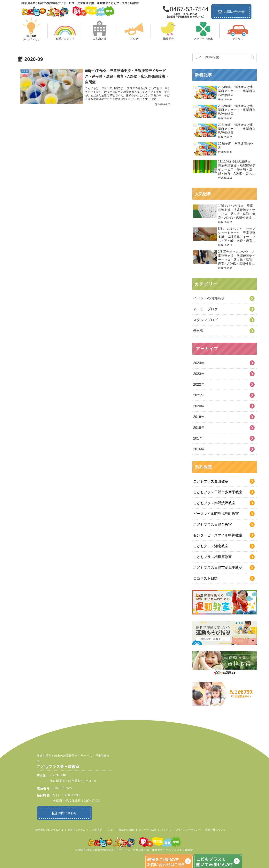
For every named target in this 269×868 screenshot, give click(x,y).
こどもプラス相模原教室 (212, 557)
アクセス (166, 829)
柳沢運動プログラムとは (49, 829)
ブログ (111, 829)
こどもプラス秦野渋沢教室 (214, 503)
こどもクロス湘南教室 (211, 546)
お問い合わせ (231, 12)
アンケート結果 (147, 829)
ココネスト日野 (205, 578)
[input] (225, 57)
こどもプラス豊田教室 (211, 481)
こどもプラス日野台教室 (212, 525)
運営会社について (215, 829)
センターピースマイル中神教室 (218, 535)
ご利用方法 (96, 829)
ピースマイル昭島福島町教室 (216, 514)
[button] (253, 57)
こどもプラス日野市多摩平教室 (218, 492)
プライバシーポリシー (188, 829)
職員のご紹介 (127, 829)
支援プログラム (77, 829)
